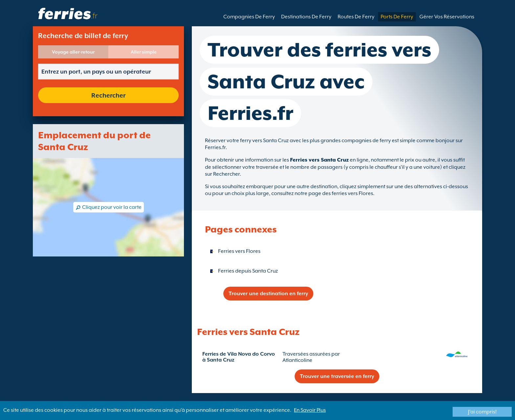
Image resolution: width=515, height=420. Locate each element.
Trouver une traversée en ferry (337, 376)
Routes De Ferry (356, 17)
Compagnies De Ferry (249, 17)
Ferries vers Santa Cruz (319, 160)
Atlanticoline (297, 360)
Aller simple (144, 52)
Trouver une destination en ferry (268, 294)
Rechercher (108, 95)
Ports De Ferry (397, 17)
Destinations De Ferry (306, 17)
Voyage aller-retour (73, 52)
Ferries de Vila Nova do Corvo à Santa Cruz (239, 357)
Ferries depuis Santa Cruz (248, 271)
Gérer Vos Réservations (447, 17)
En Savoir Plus (310, 410)
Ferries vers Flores (239, 251)
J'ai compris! (482, 412)
